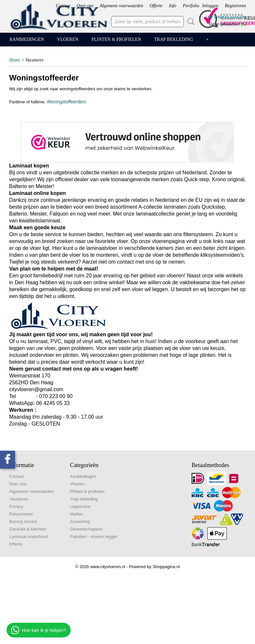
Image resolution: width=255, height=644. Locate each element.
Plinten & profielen (116, 39)
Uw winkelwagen (226, 17)
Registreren (235, 6)
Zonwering (80, 522)
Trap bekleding (174, 39)
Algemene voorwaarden (121, 6)
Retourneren (21, 514)
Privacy (16, 506)
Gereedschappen (86, 529)
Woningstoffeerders (67, 102)
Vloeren (68, 39)
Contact (63, 6)
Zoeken (190, 22)
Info (173, 6)
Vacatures (19, 499)
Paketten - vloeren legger (94, 537)
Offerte (156, 6)
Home (15, 60)
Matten (76, 514)
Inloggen (210, 6)
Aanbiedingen (27, 39)
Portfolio (191, 6)
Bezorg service (23, 522)
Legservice (80, 506)
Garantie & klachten (28, 529)
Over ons (85, 6)
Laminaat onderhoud (29, 537)
